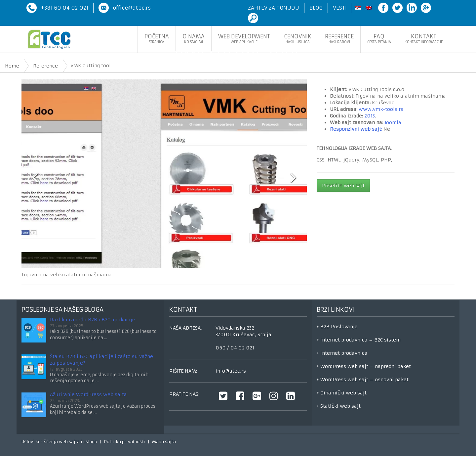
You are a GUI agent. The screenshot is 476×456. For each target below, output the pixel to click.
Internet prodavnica (344, 353)
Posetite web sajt (343, 186)
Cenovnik (298, 39)
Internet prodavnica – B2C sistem (360, 340)
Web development (244, 39)
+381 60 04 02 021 (64, 8)
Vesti (340, 8)
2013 (370, 116)
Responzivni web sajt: (356, 129)
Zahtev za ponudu (274, 8)
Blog (316, 8)
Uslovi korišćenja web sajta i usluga (59, 442)
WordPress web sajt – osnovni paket (364, 380)
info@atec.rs (231, 371)
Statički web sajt (340, 406)
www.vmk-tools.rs (381, 109)
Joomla (393, 122)
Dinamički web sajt (343, 393)
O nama (194, 39)
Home (12, 66)
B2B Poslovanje (339, 327)
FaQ (379, 39)
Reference (339, 39)
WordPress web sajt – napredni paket (366, 366)
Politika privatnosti (125, 442)
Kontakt (424, 39)
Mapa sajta (164, 442)
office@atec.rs (132, 8)
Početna (157, 39)
